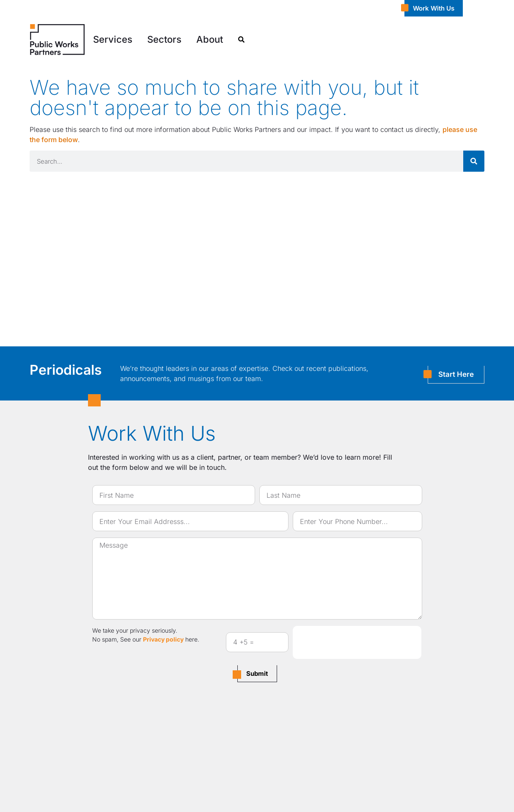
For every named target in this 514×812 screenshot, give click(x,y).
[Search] (474, 161)
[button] (113, 40)
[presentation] (357, 642)
